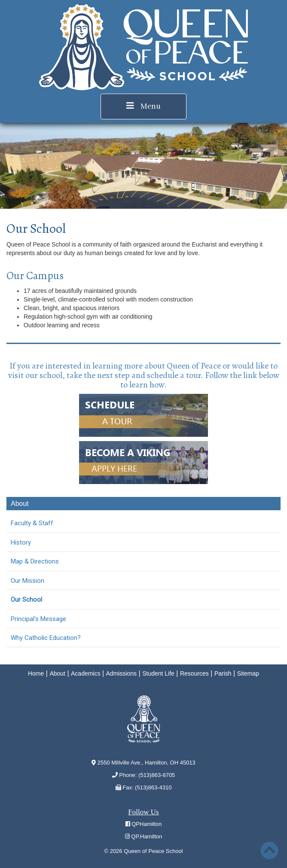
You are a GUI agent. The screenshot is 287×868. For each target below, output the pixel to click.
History (21, 542)
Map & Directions (35, 561)
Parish (223, 673)
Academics (85, 673)
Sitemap (248, 673)
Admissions (122, 673)
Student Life (158, 673)
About (57, 673)
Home (36, 673)
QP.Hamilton (144, 836)
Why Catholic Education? (46, 638)
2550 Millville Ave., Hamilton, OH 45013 (143, 763)
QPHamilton (144, 824)
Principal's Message (38, 619)
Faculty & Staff (32, 523)
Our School (26, 600)
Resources (194, 673)
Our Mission (27, 581)
